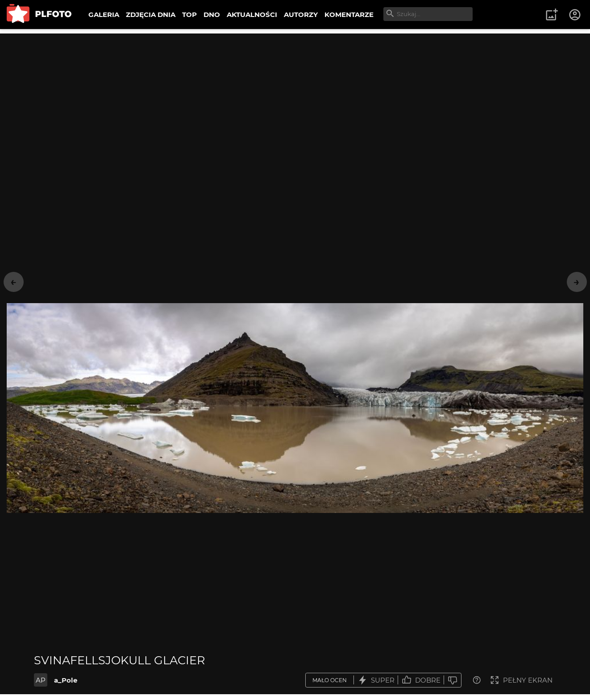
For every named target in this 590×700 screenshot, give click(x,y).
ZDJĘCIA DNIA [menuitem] (151, 15)
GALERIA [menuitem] (104, 15)
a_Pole (66, 680)
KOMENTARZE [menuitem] (349, 15)
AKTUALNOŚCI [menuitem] (252, 15)
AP (41, 680)
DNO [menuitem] (212, 15)
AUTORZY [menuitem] (301, 15)
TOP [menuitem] (189, 15)
